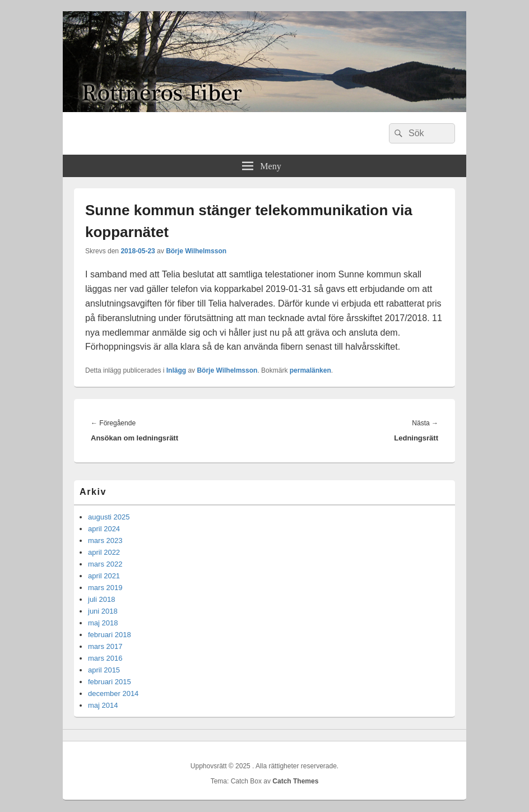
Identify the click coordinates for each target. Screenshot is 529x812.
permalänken (310, 370)
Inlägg (176, 370)
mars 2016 (105, 658)
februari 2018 (110, 635)
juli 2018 (101, 599)
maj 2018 (103, 623)
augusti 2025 (109, 517)
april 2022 (104, 552)
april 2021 (104, 576)
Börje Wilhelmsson (196, 251)
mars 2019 (105, 588)
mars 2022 (105, 564)
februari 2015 (110, 682)
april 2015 (104, 670)
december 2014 (113, 693)
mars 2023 (105, 540)
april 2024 (104, 529)
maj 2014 (103, 705)
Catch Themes (295, 781)
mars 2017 (105, 646)
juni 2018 (103, 611)
